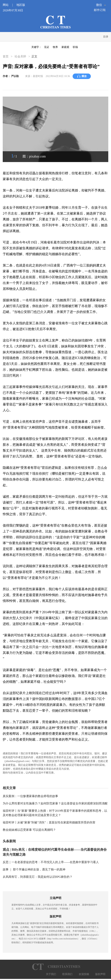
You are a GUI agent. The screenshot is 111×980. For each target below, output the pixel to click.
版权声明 (100, 974)
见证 (47, 47)
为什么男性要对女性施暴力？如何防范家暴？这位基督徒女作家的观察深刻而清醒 (55, 803)
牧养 (55, 47)
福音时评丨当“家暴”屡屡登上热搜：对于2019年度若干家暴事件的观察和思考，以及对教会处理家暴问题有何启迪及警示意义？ (55, 813)
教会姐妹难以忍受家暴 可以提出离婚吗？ (29, 830)
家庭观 (65, 47)
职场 (75, 47)
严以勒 (15, 76)
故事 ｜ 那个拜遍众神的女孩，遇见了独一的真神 (34, 869)
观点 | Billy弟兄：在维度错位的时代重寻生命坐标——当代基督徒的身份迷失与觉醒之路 (55, 852)
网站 (9, 5)
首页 (6, 56)
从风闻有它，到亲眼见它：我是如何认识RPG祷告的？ (38, 877)
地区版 (21, 5)
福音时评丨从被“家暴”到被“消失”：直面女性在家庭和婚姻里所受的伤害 (49, 822)
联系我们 (67, 974)
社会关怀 (20, 56)
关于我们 (51, 974)
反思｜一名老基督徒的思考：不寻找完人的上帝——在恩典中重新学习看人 (51, 862)
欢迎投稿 (84, 974)
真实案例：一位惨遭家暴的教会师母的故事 (30, 796)
